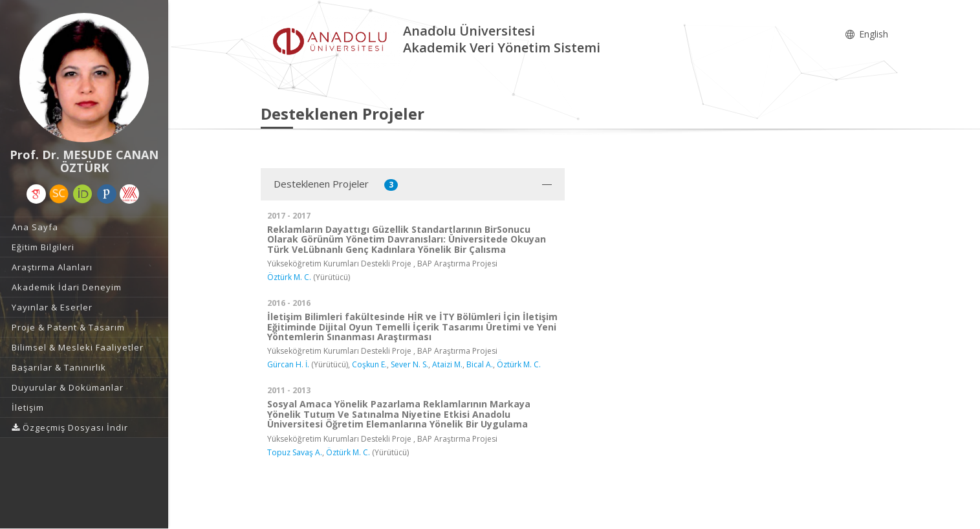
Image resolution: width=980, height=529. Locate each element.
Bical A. (480, 364)
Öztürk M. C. (289, 277)
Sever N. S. (409, 364)
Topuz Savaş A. (295, 452)
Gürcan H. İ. (288, 364)
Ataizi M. (447, 364)
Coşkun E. (369, 364)
